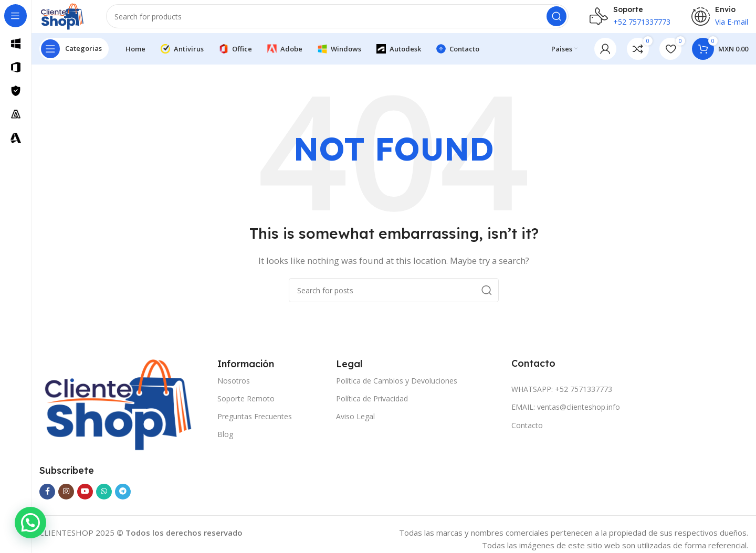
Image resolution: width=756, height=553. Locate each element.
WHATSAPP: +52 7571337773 (562, 398)
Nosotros (234, 390)
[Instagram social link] (66, 501)
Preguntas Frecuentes (255, 425)
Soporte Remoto (246, 407)
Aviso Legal (355, 425)
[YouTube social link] (85, 501)
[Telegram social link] (123, 501)
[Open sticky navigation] (74, 58)
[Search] (344, 21)
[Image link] (118, 413)
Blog (225, 443)
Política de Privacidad (372, 407)
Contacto (527, 434)
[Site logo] (69, 20)
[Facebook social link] (47, 501)
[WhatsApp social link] (104, 501)
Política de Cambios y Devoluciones (397, 390)
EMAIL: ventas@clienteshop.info (566, 416)
